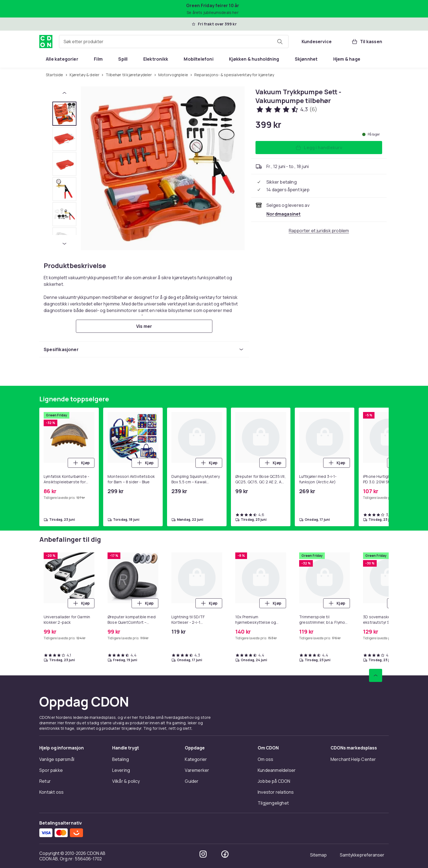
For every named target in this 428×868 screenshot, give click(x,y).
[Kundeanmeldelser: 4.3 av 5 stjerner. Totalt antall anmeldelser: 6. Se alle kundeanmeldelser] (286, 109)
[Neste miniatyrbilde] (64, 244)
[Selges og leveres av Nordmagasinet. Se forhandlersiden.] (284, 214)
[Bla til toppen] (376, 675)
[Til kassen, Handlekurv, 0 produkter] (367, 42)
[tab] (64, 114)
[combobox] (174, 42)
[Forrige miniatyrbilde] (64, 93)
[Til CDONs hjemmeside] (46, 42)
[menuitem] (62, 59)
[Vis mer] (144, 326)
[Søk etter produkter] (280, 42)
